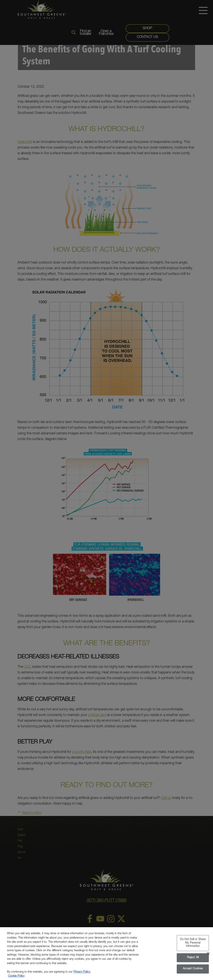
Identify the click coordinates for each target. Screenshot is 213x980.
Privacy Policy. (82, 974)
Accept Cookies (193, 971)
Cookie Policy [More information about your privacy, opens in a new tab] (16, 978)
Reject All (193, 960)
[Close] (208, 956)
